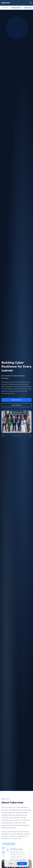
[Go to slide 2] (16, 436)
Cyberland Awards (16, 8)
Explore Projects (17, 400)
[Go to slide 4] (19, 436)
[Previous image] (3, 436)
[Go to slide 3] (17, 436)
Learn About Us (16, 405)
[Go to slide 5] (20, 436)
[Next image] (30, 436)
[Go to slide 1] (14, 436)
